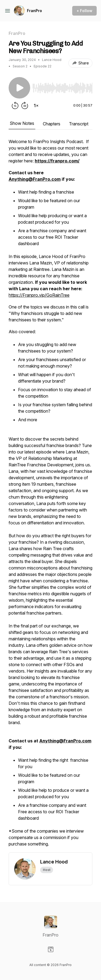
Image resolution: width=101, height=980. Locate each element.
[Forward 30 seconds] (25, 106)
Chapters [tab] (52, 124)
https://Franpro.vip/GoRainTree (39, 295)
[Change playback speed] (36, 106)
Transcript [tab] (79, 124)
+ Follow (84, 11)
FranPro (34, 11)
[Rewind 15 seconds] (15, 106)
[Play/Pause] (19, 88)
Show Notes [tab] (22, 123)
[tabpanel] (50, 495)
